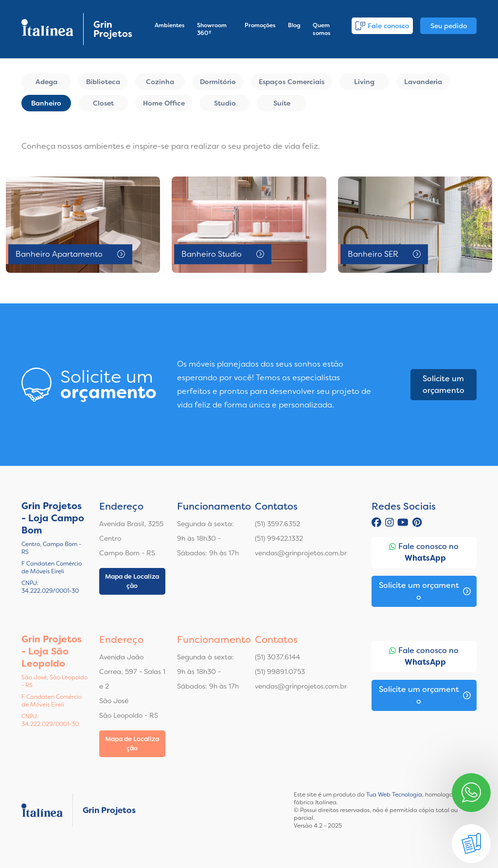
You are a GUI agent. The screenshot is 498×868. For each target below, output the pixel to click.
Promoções (260, 25)
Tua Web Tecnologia (394, 795)
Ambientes (170, 25)
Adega (46, 82)
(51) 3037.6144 (277, 657)
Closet (103, 103)
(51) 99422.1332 (279, 538)
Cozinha (160, 82)
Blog (294, 25)
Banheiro (46, 103)
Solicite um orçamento (444, 384)
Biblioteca (103, 82)
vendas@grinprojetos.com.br (301, 553)
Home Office (164, 103)
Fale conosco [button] (382, 26)
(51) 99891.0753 (280, 672)
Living (364, 82)
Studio (225, 103)
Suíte (282, 103)
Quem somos (322, 29)
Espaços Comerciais (292, 82)
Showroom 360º (212, 29)
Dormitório (218, 82)
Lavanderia (423, 82)
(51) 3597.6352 (277, 524)
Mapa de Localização (132, 581)
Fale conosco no (424, 553)
